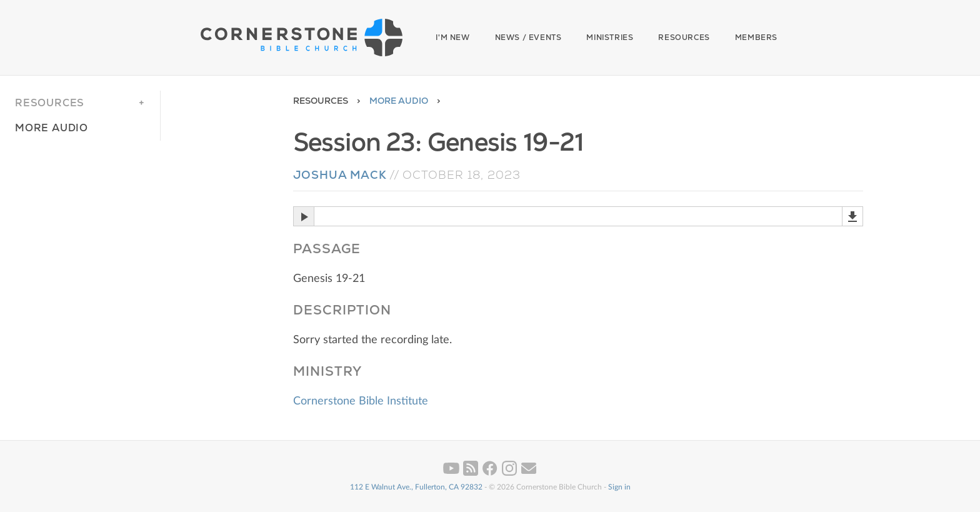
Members (756, 38)
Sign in (619, 487)
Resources (684, 38)
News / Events (528, 38)
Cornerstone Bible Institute (361, 401)
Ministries (610, 38)
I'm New (452, 38)
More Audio (399, 101)
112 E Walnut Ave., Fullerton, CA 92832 (416, 487)
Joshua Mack (340, 175)
